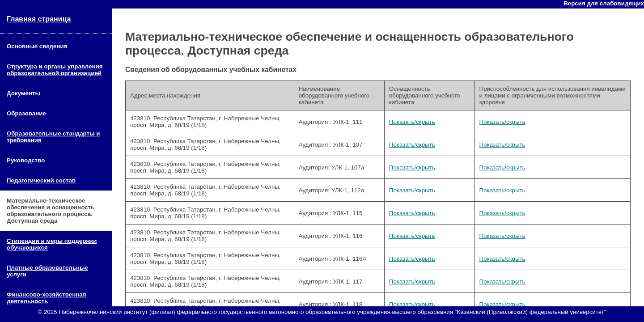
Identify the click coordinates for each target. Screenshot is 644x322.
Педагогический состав (41, 180)
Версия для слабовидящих (604, 3)
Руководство (26, 160)
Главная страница (39, 19)
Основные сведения (37, 46)
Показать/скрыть (412, 122)
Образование (26, 113)
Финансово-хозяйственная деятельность (47, 298)
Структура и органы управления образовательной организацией (55, 70)
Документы (23, 93)
